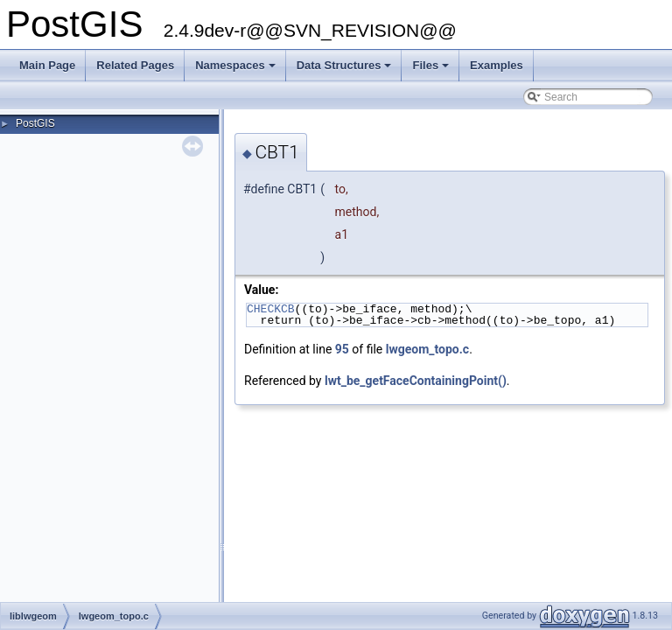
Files (432, 70)
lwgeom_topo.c (427, 349)
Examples (497, 65)
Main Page (47, 65)
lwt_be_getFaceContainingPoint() (416, 381)
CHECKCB (271, 309)
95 (342, 349)
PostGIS (35, 123)
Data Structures (346, 70)
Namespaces (237, 70)
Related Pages (135, 65)
